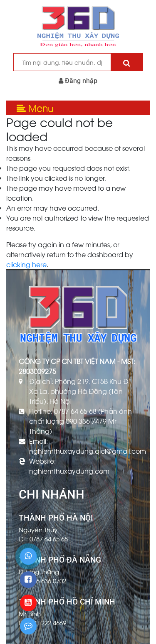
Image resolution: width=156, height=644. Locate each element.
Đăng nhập (78, 81)
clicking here (26, 264)
